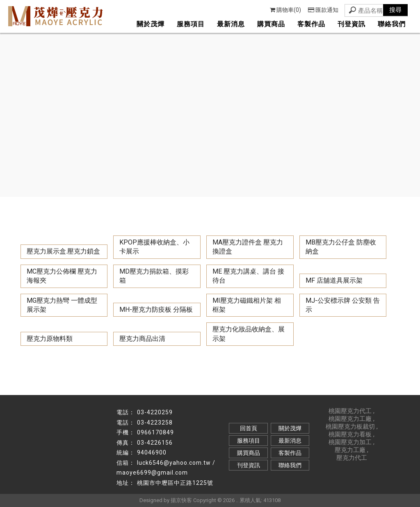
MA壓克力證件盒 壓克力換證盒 (248, 247)
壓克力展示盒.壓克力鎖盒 (63, 251)
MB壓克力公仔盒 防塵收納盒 (341, 247)
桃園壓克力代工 (350, 411)
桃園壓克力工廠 (350, 419)
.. (237, 500)
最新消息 (231, 24)
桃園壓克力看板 (350, 434)
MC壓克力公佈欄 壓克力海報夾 (62, 276)
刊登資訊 (352, 24)
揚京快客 (181, 500)
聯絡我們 (392, 24)
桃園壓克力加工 (350, 442)
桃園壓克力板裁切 (350, 427)
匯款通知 (323, 10)
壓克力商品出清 (142, 339)
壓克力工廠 (350, 450)
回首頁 (249, 428)
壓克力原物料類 (50, 339)
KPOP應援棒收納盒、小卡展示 (154, 247)
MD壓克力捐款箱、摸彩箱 (154, 276)
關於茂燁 (151, 24)
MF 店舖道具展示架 (334, 280)
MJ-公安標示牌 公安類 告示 (343, 305)
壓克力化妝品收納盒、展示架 (249, 334)
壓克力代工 (352, 458)
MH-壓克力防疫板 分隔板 (156, 309)
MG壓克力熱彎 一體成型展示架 (62, 305)
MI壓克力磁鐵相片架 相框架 (247, 305)
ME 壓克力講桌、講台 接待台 (248, 276)
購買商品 (271, 24)
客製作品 (311, 24)
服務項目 (191, 24)
